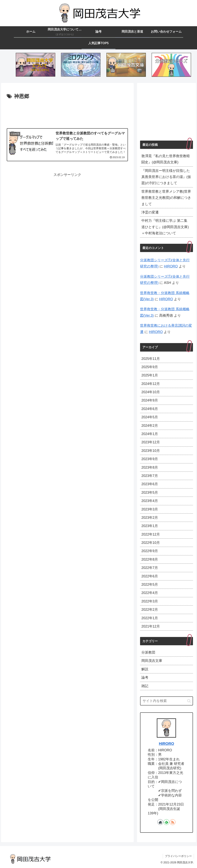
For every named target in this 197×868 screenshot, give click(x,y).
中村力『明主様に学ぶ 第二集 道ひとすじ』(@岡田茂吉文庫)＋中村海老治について (165, 227)
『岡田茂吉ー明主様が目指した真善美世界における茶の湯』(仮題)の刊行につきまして (166, 177)
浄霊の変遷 (150, 212)
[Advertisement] (67, 112)
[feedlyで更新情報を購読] (166, 822)
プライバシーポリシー (178, 856)
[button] (189, 701)
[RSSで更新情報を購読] (173, 822)
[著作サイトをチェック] (160, 822)
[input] (166, 701)
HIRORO (171, 266)
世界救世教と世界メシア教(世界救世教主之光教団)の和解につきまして (166, 198)
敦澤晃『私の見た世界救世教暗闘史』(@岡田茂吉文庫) (166, 159)
